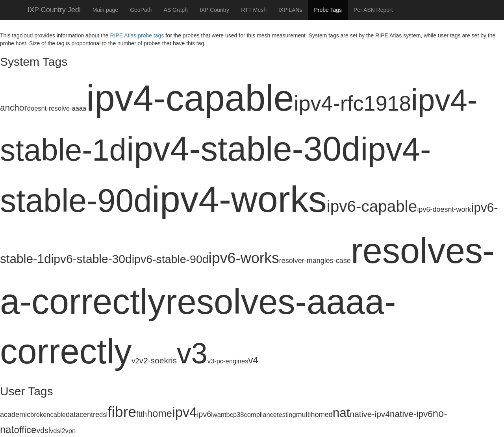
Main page (105, 10)
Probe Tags (328, 10)
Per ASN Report (373, 10)
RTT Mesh (254, 10)
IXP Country (214, 10)
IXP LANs (290, 10)
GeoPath (141, 10)
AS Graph (175, 10)
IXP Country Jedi (54, 10)
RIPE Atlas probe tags (137, 35)
